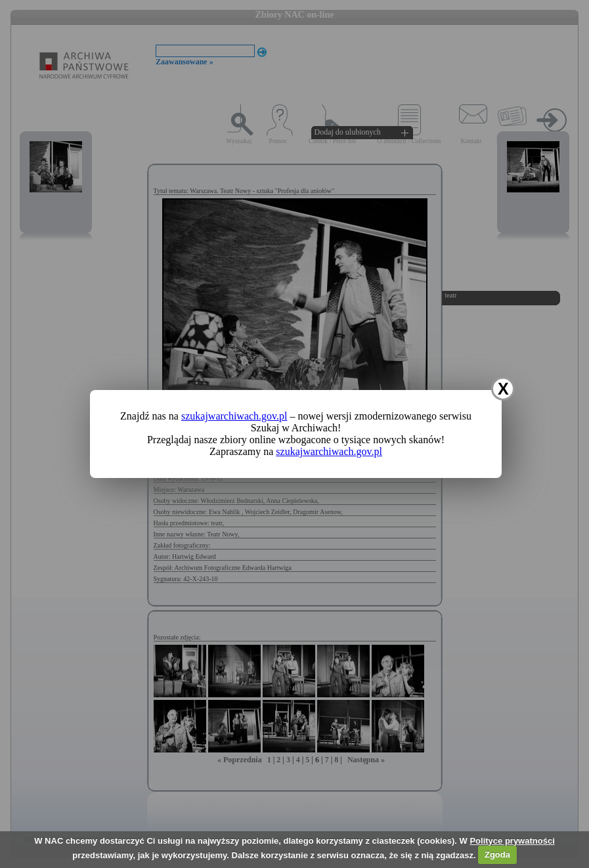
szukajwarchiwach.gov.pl (234, 416)
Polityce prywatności (512, 841)
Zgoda (497, 855)
